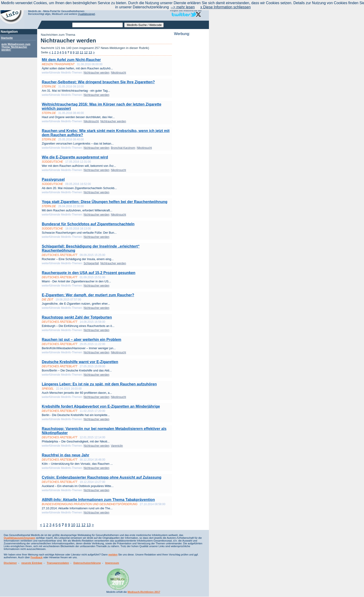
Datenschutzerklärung (87, 563)
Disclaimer (10, 563)
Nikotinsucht (118, 73)
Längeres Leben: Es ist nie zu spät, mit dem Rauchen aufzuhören (99, 384)
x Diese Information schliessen (226, 7)
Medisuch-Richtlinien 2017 (144, 592)
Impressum (112, 563)
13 (90, 52)
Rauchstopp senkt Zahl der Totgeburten (77, 317)
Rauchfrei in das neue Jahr (66, 455)
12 (86, 52)
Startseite (7, 38)
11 (82, 52)
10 (77, 52)
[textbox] (97, 25)
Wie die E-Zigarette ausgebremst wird (75, 157)
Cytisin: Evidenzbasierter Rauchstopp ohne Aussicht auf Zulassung (102, 477)
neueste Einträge (32, 563)
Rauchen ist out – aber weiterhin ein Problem (81, 340)
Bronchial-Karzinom (123, 148)
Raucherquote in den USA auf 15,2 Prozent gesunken (89, 273)
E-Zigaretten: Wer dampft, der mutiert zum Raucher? (88, 295)
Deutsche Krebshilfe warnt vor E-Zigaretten (80, 362)
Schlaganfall (91, 263)
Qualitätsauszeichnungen (19, 538)
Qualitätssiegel (86, 14)
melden (113, 555)
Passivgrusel (53, 179)
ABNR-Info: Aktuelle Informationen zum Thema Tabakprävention (98, 500)
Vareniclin (117, 446)
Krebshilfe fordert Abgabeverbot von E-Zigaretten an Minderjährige (101, 406)
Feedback (37, 557)
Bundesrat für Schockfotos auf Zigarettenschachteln (88, 224)
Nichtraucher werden (96, 73)
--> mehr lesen (183, 7)
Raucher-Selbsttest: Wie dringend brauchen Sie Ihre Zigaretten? (98, 82)
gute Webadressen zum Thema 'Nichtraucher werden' (16, 47)
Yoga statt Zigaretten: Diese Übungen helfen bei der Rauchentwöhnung (105, 202)
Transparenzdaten (58, 563)
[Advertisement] (190, 106)
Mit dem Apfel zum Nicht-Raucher (71, 60)
